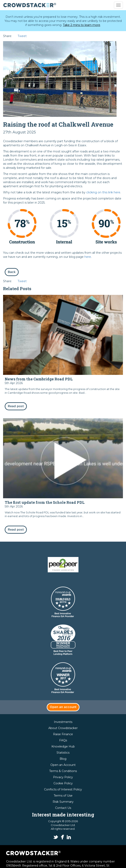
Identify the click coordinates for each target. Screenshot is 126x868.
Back (12, 272)
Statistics (63, 753)
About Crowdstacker (63, 728)
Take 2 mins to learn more (82, 25)
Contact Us (63, 808)
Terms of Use (63, 796)
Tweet (22, 36)
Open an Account (63, 765)
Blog (63, 759)
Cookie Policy (63, 783)
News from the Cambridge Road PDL (39, 379)
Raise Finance (63, 734)
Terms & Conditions (63, 771)
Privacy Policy (63, 777)
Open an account (63, 707)
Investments (63, 722)
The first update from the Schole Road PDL (45, 502)
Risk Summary (63, 802)
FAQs (63, 740)
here (88, 257)
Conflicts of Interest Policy (63, 789)
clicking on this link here (103, 192)
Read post (16, 406)
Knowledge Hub (63, 746)
